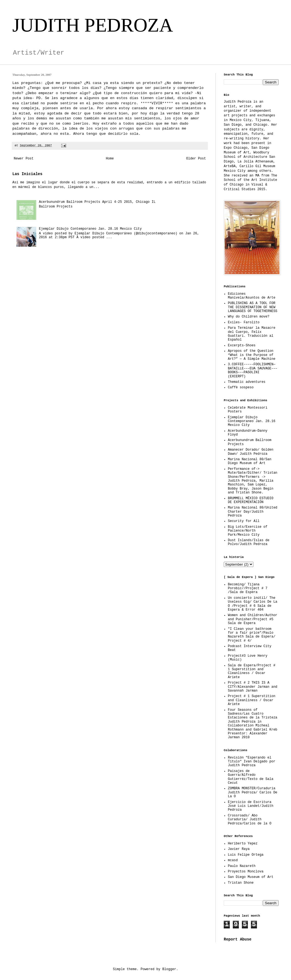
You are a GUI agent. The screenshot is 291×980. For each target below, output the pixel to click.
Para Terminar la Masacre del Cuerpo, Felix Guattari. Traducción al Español (252, 334)
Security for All (244, 521)
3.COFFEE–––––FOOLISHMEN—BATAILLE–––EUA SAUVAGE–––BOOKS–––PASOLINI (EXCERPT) (253, 370)
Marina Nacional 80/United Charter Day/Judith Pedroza (253, 512)
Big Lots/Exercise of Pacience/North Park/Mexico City (248, 531)
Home (110, 159)
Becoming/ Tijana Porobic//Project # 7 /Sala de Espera (248, 589)
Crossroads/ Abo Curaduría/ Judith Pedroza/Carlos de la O (250, 820)
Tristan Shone (241, 883)
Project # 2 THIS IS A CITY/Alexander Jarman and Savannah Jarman (253, 687)
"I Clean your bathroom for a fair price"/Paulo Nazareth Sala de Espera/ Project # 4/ (252, 635)
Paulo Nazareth (242, 866)
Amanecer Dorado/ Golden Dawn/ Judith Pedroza (251, 452)
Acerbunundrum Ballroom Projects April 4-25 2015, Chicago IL (97, 202)
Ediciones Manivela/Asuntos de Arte (252, 296)
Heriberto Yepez (243, 844)
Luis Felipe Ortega (246, 855)
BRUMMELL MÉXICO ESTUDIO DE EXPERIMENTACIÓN (251, 500)
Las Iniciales (27, 174)
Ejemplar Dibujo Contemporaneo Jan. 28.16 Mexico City (90, 229)
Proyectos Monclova (246, 872)
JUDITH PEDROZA (93, 25)
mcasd (233, 860)
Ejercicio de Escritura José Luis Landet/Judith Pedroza (251, 806)
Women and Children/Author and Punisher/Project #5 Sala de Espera (253, 619)
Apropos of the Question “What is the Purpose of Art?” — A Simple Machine (252, 355)
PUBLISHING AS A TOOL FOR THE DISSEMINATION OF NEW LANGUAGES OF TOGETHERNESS (253, 307)
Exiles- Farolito (244, 322)
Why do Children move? (249, 317)
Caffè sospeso (241, 387)
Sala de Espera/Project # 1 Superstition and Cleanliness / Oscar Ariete (252, 671)
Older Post (196, 159)
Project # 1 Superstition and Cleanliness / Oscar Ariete (252, 700)
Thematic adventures (247, 382)
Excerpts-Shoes (242, 346)
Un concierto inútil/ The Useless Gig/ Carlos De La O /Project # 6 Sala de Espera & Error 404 (253, 604)
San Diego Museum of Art (251, 877)
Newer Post (24, 159)
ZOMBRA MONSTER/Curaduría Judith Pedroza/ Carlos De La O (253, 792)
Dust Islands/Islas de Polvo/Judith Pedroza (249, 542)
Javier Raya (239, 849)
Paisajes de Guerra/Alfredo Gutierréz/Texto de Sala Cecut (251, 777)
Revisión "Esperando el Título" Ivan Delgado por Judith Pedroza (252, 762)
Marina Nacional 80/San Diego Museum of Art (250, 461)
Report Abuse (238, 939)
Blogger (169, 969)
